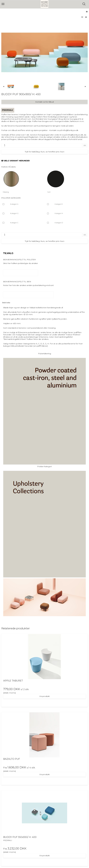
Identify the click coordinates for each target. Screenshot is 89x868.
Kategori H (59, 213)
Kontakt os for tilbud (44, 102)
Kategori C (14, 223)
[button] (82, 17)
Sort (49, 192)
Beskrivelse (6, 303)
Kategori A (14, 204)
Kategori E (59, 204)
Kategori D (59, 223)
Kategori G (14, 213)
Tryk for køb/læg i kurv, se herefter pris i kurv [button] (45, 152)
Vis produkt (44, 696)
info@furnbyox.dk (70, 130)
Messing (6, 192)
